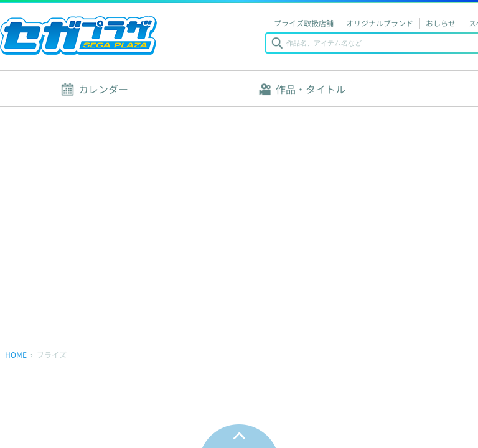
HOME (16, 354)
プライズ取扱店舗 (304, 23)
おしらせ (441, 23)
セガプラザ (78, 35)
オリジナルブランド (380, 23)
